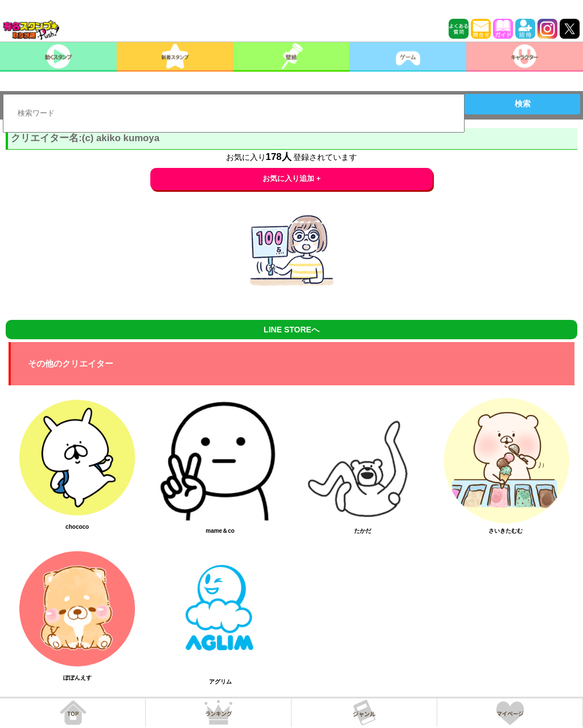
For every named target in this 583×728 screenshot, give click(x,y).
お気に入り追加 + (292, 178)
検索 (523, 104)
